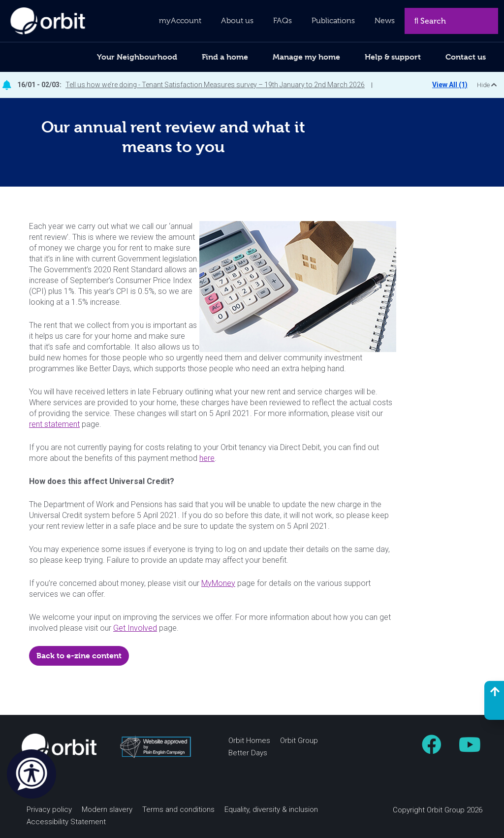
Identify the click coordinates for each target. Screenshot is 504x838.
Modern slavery (107, 809)
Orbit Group (299, 741)
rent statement (54, 424)
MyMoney (218, 583)
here (207, 458)
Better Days (248, 753)
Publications (333, 21)
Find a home (225, 57)
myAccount (180, 21)
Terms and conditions (178, 809)
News (385, 21)
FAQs (283, 21)
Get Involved (135, 628)
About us (237, 21)
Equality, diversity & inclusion (271, 809)
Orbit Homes (249, 741)
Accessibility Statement (66, 822)
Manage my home (306, 57)
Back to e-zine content (79, 656)
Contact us (466, 57)
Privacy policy (49, 809)
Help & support (393, 57)
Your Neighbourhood (137, 57)
